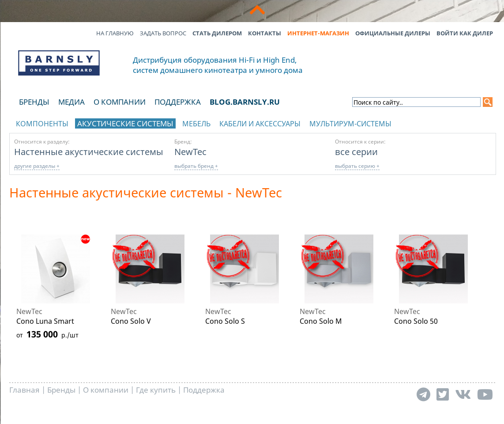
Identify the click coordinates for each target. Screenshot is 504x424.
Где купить (156, 390)
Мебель (196, 124)
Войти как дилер (465, 33)
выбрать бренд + (196, 166)
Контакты (265, 33)
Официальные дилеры (393, 33)
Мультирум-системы (350, 124)
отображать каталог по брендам (440, 122)
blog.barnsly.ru (245, 102)
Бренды (34, 102)
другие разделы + (37, 166)
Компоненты (42, 124)
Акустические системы (125, 123)
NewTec (190, 151)
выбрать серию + (357, 166)
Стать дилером (217, 33)
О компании (120, 102)
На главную (115, 33)
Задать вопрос (163, 33)
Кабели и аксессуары (260, 124)
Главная (24, 390)
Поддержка (178, 102)
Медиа (71, 102)
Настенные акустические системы (89, 151)
